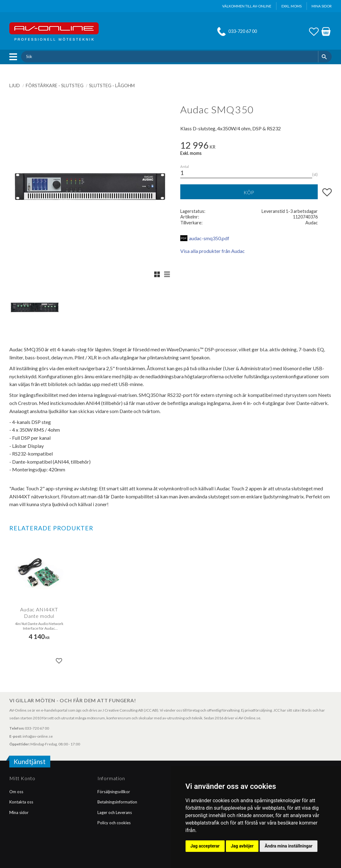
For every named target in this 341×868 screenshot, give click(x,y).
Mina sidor (19, 812)
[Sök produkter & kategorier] (169, 56)
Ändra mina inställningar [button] (289, 846)
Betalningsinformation (117, 802)
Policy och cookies (114, 823)
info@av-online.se (38, 736)
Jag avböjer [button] (242, 846)
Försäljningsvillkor (114, 792)
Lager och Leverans (115, 812)
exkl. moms (292, 6)
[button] (15, 57)
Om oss (16, 792)
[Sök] (325, 56)
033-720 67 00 (243, 31)
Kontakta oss (21, 802)
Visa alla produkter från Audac (213, 251)
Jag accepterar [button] (205, 846)
